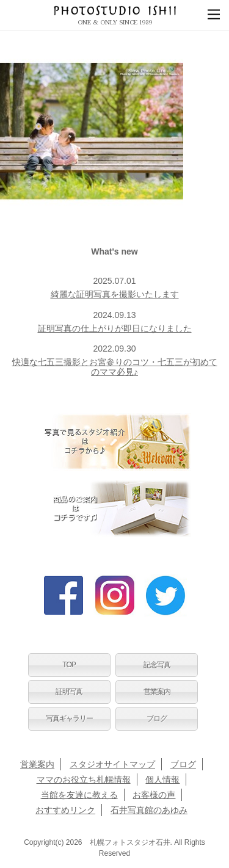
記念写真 (157, 665)
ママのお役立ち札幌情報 (84, 779)
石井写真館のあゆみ (149, 810)
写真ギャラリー (69, 718)
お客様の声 (154, 795)
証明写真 (69, 692)
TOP (69, 665)
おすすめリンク (65, 810)
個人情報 (162, 779)
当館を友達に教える (79, 795)
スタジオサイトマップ (112, 764)
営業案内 (157, 692)
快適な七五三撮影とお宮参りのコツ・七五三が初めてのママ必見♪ (115, 367)
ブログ (157, 718)
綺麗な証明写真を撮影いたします (115, 294)
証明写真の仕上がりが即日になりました (115, 328)
